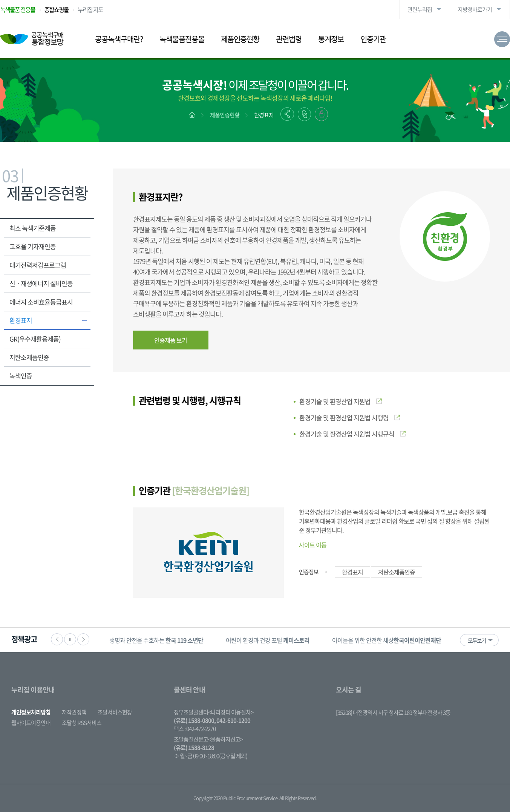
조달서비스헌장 (115, 712)
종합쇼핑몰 (56, 9)
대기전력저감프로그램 (38, 265)
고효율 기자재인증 (33, 246)
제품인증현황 (240, 39)
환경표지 (264, 115)
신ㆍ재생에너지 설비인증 (41, 283)
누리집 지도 (90, 9)
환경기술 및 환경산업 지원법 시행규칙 (352, 434)
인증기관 (373, 39)
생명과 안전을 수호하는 (156, 640)
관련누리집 (420, 9)
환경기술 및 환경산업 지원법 (341, 401)
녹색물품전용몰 (182, 39)
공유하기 (287, 114)
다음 (83, 639)
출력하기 (321, 114)
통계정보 (331, 39)
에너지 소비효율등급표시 (41, 302)
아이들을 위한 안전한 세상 (387, 640)
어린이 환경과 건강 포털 (268, 640)
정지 (70, 639)
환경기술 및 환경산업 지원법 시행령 (350, 417)
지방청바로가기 (475, 9)
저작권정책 (74, 712)
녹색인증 (21, 376)
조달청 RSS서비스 (82, 723)
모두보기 (477, 640)
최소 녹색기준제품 (33, 228)
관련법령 (289, 39)
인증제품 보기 (171, 340)
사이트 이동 (313, 545)
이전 (57, 639)
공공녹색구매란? (119, 39)
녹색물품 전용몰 (18, 9)
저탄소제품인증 (29, 357)
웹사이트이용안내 (31, 723)
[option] (156, 640)
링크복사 (304, 114)
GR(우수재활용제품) (35, 339)
